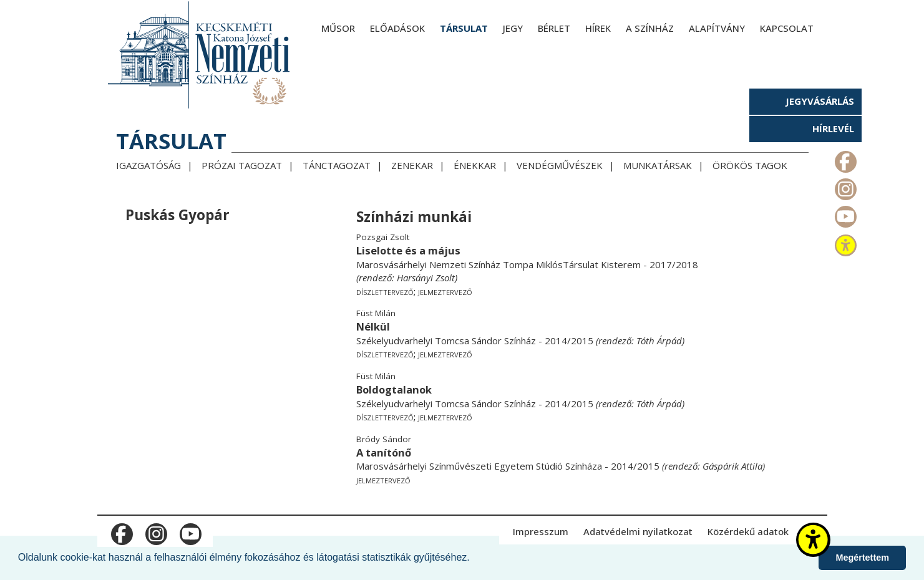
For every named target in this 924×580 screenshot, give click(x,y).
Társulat (464, 28)
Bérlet (554, 28)
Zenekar (412, 165)
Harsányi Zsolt (426, 278)
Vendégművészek (560, 165)
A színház (650, 28)
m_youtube (844, 214)
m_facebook (844, 159)
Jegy (513, 28)
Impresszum (541, 531)
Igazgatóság (148, 165)
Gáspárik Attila (732, 466)
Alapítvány (717, 28)
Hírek (598, 28)
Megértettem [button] (862, 558)
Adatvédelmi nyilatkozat (638, 531)
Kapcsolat (787, 28)
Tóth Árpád (659, 341)
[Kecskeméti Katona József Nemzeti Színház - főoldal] (200, 55)
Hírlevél (833, 128)
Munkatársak (658, 165)
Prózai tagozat (242, 165)
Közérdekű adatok (748, 531)
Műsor (338, 28)
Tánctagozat (337, 165)
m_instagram (844, 186)
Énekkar (475, 165)
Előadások (397, 28)
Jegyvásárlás (820, 101)
